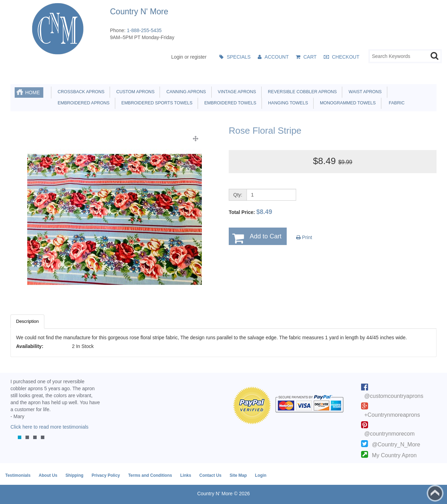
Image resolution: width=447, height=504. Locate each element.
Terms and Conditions (150, 475)
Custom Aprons (134, 92)
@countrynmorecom (389, 434)
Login (261, 475)
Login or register (189, 57)
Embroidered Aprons (82, 103)
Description (27, 321)
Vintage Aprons (236, 92)
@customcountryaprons (394, 396)
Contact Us (210, 475)
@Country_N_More (396, 444)
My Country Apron (394, 455)
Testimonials (18, 475)
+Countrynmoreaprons (392, 415)
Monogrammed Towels (347, 103)
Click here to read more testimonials (49, 427)
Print (304, 237)
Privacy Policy (106, 475)
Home (32, 92)
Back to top (435, 493)
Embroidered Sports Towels (156, 103)
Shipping (74, 475)
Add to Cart (266, 236)
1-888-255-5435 (144, 30)
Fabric (395, 103)
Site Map (238, 475)
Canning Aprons (185, 92)
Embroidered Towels (229, 103)
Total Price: (250, 212)
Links (186, 475)
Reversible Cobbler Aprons (301, 92)
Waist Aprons (364, 92)
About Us (48, 475)
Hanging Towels (287, 103)
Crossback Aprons (80, 92)
